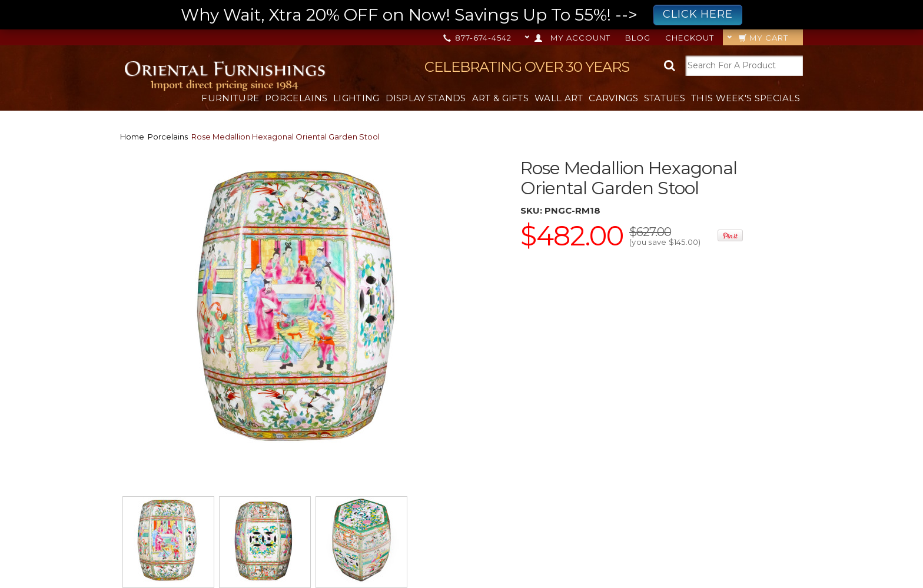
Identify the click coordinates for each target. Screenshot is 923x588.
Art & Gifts (500, 98)
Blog (638, 38)
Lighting (356, 98)
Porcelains (296, 98)
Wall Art (559, 98)
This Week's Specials (746, 98)
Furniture (230, 98)
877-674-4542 (478, 38)
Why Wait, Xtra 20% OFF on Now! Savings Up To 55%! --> (462, 15)
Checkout (690, 38)
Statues (665, 98)
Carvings (613, 98)
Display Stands (426, 98)
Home (132, 137)
